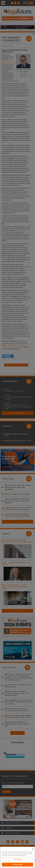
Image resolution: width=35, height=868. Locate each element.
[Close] (33, 849)
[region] (17, 857)
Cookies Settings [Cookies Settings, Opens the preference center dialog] (17, 859)
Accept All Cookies (17, 865)
